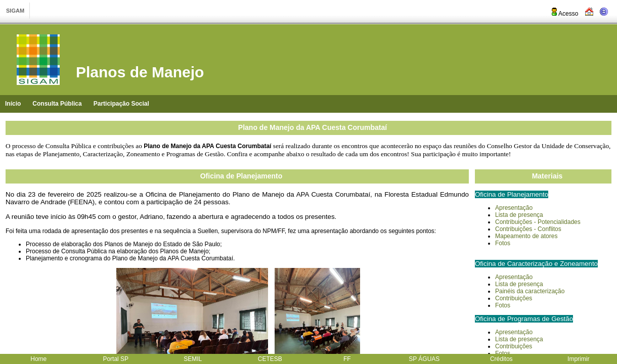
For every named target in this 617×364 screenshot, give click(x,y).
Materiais (547, 176)
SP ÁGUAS (424, 359)
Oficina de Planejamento (241, 176)
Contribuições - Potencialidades (538, 222)
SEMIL (193, 359)
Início (13, 104)
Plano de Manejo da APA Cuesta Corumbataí (313, 127)
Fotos (503, 243)
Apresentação (514, 208)
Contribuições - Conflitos (528, 229)
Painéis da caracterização (530, 291)
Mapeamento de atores (526, 236)
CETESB (270, 359)
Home (38, 359)
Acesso (564, 14)
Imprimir (578, 359)
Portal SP (116, 359)
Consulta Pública (57, 104)
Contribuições (514, 298)
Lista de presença (519, 284)
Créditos (501, 359)
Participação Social (121, 104)
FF (347, 359)
